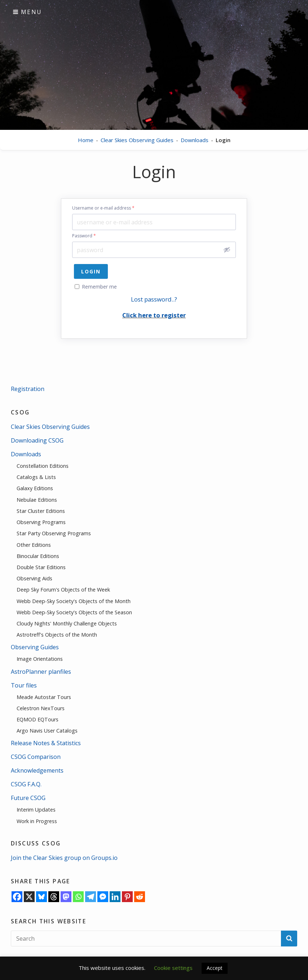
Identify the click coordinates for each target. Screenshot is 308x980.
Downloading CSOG (37, 440)
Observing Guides (35, 647)
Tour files (24, 685)
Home (86, 140)
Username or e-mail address (103, 208)
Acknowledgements (37, 770)
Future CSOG (28, 798)
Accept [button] (215, 968)
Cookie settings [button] (173, 968)
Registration (28, 389)
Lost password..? (154, 299)
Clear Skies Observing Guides (137, 140)
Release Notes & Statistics (46, 743)
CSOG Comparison (36, 757)
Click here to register (154, 315)
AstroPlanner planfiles (41, 672)
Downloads (195, 140)
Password (84, 236)
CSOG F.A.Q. (26, 784)
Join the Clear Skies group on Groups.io (64, 858)
